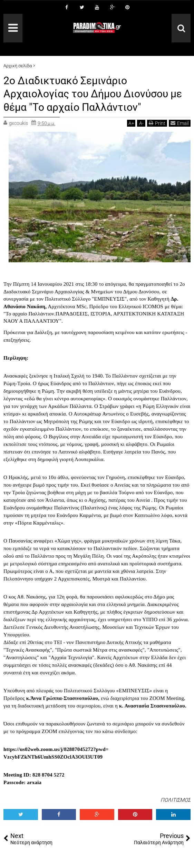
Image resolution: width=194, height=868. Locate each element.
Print (157, 123)
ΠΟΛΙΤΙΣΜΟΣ (176, 800)
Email (180, 123)
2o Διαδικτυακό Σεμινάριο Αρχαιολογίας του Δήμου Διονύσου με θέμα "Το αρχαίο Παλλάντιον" (91, 94)
